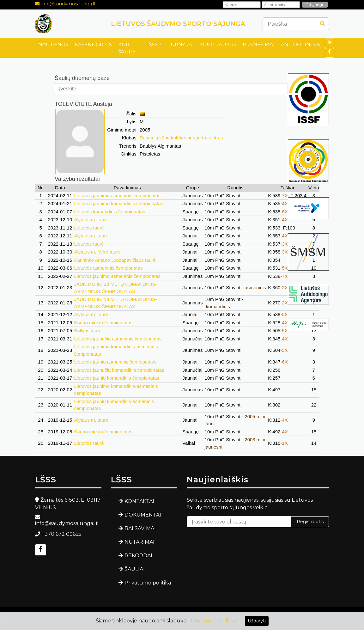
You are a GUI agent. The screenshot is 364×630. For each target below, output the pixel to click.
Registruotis (310, 522)
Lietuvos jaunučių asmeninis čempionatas (118, 339)
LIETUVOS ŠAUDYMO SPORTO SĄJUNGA (178, 24)
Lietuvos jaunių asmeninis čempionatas (115, 362)
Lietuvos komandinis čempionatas (109, 212)
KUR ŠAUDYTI (129, 48)
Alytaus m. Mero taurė (97, 252)
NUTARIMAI (140, 542)
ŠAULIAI (135, 569)
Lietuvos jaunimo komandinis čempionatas (118, 203)
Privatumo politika (148, 583)
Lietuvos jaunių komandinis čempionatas (116, 378)
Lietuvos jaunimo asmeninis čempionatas (117, 196)
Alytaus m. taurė (91, 220)
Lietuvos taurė (89, 228)
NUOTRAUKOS (218, 44)
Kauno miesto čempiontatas (103, 323)
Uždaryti (257, 621)
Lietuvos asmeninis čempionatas (108, 268)
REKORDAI (138, 556)
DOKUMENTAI (143, 515)
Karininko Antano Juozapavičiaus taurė (115, 260)
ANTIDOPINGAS (300, 44)
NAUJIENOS (53, 44)
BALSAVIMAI (140, 528)
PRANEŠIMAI (259, 44)
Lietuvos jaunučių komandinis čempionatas (119, 370)
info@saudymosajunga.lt (69, 4)
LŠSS (152, 44)
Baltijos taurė (88, 330)
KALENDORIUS (93, 44)
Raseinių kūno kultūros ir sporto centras (181, 138)
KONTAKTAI (139, 501)
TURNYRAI (181, 44)
